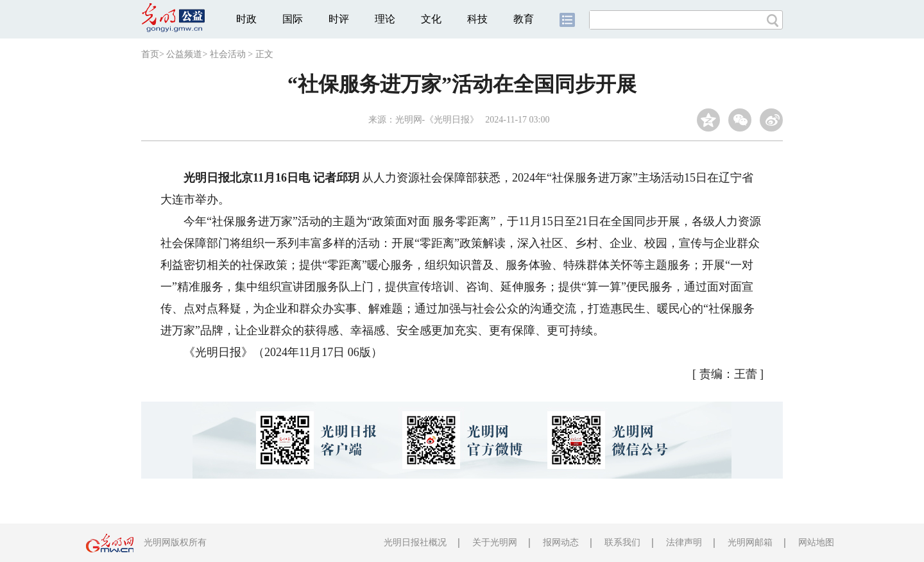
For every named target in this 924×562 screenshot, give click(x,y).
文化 (431, 19)
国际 (293, 19)
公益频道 (184, 54)
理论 (385, 19)
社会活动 (228, 54)
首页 (150, 54)
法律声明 (684, 542)
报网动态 (561, 542)
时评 (339, 19)
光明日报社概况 (415, 542)
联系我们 (622, 542)
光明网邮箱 (750, 542)
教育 (524, 19)
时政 (246, 19)
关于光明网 (495, 542)
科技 (477, 19)
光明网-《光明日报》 (437, 120)
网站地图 (816, 542)
